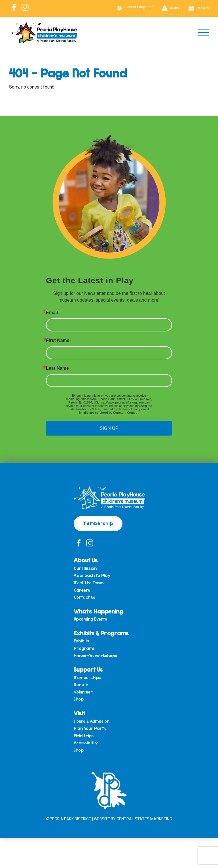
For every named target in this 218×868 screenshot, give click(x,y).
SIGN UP (109, 429)
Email (52, 313)
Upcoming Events (90, 620)
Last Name (57, 369)
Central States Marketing (145, 819)
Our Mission (85, 569)
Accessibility (86, 743)
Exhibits (82, 642)
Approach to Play (92, 576)
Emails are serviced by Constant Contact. (109, 413)
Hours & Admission (92, 722)
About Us (86, 561)
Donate (81, 685)
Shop (79, 700)
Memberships (87, 678)
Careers (199, 8)
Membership (98, 523)
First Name (58, 341)
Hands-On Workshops (95, 656)
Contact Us (84, 598)
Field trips (84, 736)
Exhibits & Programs (101, 633)
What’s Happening (98, 611)
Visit (79, 713)
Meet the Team (89, 583)
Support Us (88, 670)
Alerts (171, 8)
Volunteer (83, 693)
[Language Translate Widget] (143, 7)
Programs (84, 649)
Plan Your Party (90, 729)
